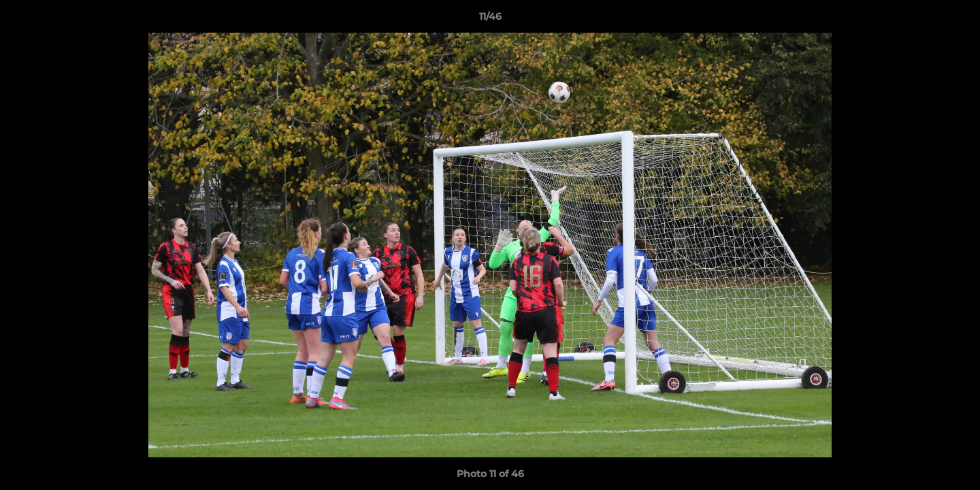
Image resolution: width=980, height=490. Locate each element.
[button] (955, 20)
